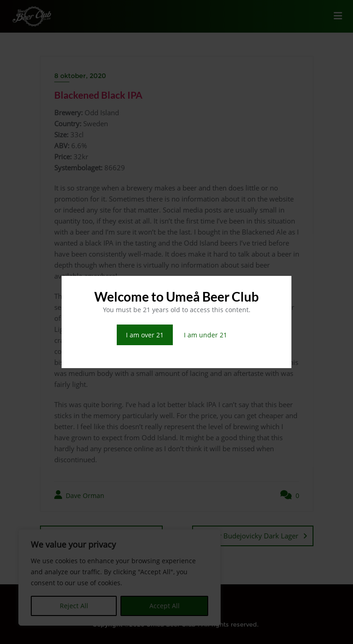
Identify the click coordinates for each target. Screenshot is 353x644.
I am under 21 (205, 335)
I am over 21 (145, 335)
